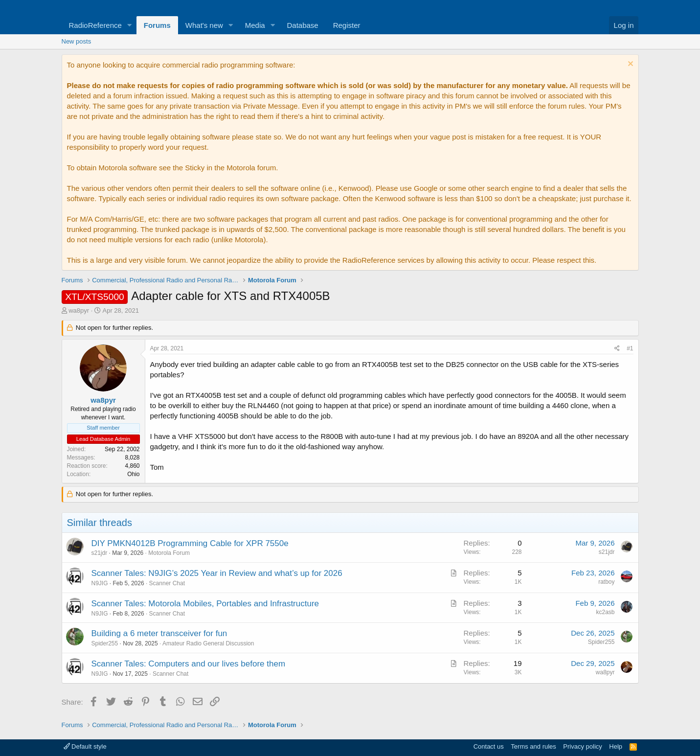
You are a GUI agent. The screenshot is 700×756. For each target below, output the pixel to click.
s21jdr (100, 553)
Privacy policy (582, 746)
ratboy (606, 582)
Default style (85, 746)
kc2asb (605, 612)
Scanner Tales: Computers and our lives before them (189, 664)
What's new (204, 25)
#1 (630, 348)
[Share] (617, 349)
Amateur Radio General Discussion (208, 643)
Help (616, 746)
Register (347, 25)
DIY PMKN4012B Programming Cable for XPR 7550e (190, 543)
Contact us (489, 746)
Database (302, 25)
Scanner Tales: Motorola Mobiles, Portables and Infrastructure (205, 604)
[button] (130, 25)
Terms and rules (533, 746)
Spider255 (105, 643)
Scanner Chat (167, 583)
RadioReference (95, 25)
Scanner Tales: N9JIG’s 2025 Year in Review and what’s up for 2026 (217, 573)
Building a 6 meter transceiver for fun (159, 633)
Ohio (133, 474)
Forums (157, 25)
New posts (77, 41)
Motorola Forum (169, 553)
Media (255, 25)
